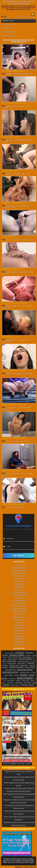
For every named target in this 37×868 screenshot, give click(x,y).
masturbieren (23, 272)
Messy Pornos (19, 603)
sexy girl (23, 441)
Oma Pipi (19, 622)
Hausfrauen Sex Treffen (10, 24)
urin (31, 74)
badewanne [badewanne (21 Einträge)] (28, 655)
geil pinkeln (17, 240)
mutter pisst (26, 240)
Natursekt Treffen (8, 28)
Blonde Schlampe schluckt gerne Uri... (15, 103)
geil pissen (16, 74)
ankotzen (9, 173)
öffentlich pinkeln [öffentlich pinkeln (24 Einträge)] (15, 685)
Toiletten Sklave (19, 639)
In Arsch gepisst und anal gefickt (13, 504)
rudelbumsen (6, 207)
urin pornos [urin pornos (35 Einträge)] (27, 683)
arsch (12, 507)
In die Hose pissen (19, 595)
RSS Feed (18, 17)
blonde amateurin (12, 272)
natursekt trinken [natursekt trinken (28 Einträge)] (25, 672)
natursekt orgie (24, 206)
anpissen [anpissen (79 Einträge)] (20, 653)
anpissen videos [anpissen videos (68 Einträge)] (17, 655)
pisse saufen (23, 339)
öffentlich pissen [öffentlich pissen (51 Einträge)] (27, 685)
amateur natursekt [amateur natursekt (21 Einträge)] (9, 653)
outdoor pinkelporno (25, 407)
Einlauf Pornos (19, 579)
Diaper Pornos (19, 576)
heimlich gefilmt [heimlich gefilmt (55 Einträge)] (25, 659)
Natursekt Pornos (8, 21)
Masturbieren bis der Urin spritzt (12, 269)
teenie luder (25, 74)
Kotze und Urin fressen (10, 171)
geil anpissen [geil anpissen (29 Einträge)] (27, 657)
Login (9, 17)
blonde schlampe (11, 106)
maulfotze (22, 106)
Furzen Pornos (19, 584)
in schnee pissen (11, 407)
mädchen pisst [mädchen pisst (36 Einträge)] (14, 665)
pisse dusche (28, 373)
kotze (23, 173)
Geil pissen (19, 589)
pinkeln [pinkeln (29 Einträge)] (17, 675)
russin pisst (6, 409)
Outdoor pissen (19, 625)
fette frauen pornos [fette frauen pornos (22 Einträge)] (17, 657)
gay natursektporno (12, 473)
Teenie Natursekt (19, 636)
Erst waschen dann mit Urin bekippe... (14, 438)
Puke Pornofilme (19, 631)
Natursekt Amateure (19, 606)
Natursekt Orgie (19, 614)
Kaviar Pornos (19, 598)
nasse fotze (21, 306)
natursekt (18, 507)
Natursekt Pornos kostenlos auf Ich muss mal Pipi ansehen (18, 2)
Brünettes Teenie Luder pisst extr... (13, 71)
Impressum (18, 867)
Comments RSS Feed (29, 17)
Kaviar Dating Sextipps (10, 36)
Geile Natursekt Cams (9, 32)
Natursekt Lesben (19, 611)
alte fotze (9, 240)
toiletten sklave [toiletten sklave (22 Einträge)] (25, 681)
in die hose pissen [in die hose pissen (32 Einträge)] (23, 661)
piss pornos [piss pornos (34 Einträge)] (11, 680)
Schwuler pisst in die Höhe (11, 470)
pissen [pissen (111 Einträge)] (24, 675)
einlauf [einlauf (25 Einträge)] (9, 657)
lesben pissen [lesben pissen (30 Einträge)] (12, 663)
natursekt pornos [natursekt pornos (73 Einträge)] (10, 672)
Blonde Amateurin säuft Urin (11, 337)
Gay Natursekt (19, 587)
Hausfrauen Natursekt (19, 592)
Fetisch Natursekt (19, 581)
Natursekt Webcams (19, 620)
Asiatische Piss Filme (19, 568)
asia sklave (17, 173)
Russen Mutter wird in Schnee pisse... (14, 404)
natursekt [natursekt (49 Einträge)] (24, 665)
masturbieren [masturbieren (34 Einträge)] (22, 663)
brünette (9, 74)
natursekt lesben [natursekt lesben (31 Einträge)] (30, 667)
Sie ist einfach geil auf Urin (11, 137)
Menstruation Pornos (19, 600)
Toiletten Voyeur (19, 641)
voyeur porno (6, 341)
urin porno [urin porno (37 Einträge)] (19, 683)
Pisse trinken (19, 628)
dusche (8, 441)
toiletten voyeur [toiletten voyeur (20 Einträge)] (10, 683)
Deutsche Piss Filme (19, 573)
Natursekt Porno (19, 617)
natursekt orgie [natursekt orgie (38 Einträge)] (10, 670)
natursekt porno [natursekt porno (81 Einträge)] (25, 669)
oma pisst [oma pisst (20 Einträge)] (33, 672)
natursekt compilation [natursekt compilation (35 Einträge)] (16, 667)
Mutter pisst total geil (9, 237)
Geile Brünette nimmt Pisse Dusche (14, 370)
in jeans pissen (17, 373)
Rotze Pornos (19, 633)
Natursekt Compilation (19, 609)
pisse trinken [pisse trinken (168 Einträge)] (25, 678)
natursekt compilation (21, 140)
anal (7, 507)
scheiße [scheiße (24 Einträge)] (18, 681)
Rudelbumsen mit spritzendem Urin (14, 203)
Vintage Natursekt (19, 644)
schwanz (23, 473)
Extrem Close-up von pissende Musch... (15, 303)
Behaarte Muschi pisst (19, 570)
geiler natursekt (11, 306)
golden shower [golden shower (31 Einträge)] (13, 659)
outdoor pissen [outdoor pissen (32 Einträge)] (8, 675)
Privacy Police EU (30, 867)
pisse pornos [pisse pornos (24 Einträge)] (12, 678)
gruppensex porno (12, 206)
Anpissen (19, 565)
